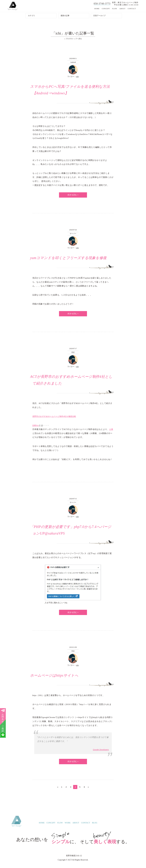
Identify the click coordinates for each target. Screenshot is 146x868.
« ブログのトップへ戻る (73, 39)
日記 (73, 354)
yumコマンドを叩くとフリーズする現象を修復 (70, 259)
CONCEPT (106, 9)
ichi (77, 77)
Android (73, 62)
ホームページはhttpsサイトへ (55, 678)
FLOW (115, 9)
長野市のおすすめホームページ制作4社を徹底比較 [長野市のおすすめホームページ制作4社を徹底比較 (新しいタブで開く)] (56, 418)
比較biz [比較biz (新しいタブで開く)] (36, 427)
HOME (97, 9)
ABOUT (122, 9)
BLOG (95, 826)
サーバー (73, 234)
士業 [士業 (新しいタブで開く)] (111, 431)
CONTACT (132, 9)
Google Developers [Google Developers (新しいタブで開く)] (100, 752)
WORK (68, 826)
